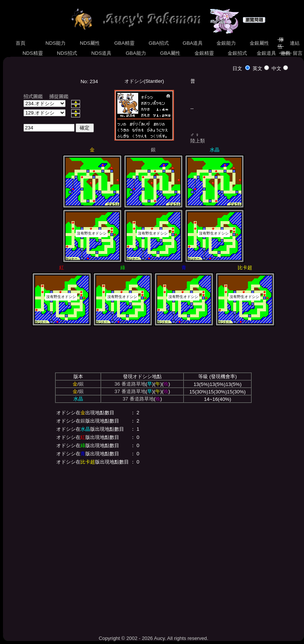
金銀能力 (226, 43)
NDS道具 (101, 53)
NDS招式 (67, 53)
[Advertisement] (70, 549)
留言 (297, 53)
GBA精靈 (124, 43)
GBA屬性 (170, 53)
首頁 (21, 43)
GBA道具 (193, 43)
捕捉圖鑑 (59, 96)
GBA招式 (159, 43)
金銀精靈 (204, 53)
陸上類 (198, 141)
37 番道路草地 (130, 391)
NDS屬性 (90, 43)
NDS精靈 (33, 53)
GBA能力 (136, 53)
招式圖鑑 (33, 96)
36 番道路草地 (130, 384)
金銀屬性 (259, 43)
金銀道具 (266, 53)
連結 (294, 43)
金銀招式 (237, 53)
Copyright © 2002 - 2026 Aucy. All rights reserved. (153, 638)
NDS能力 (56, 43)
